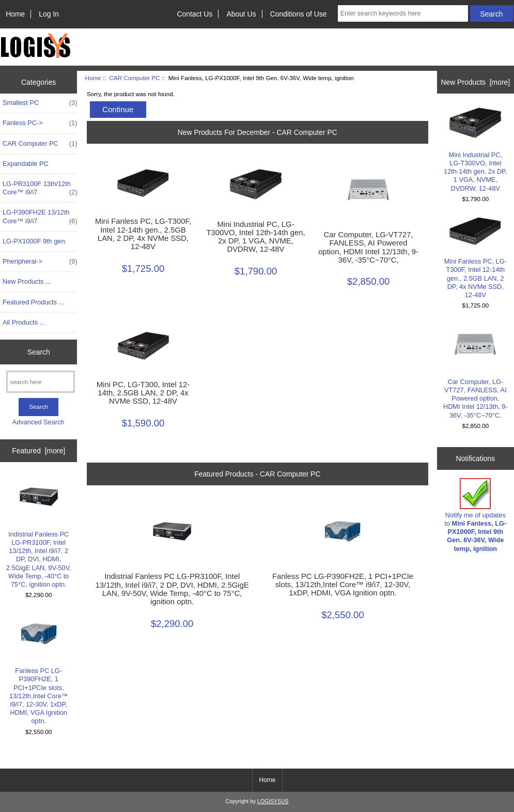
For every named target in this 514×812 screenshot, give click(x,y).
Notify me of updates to (475, 515)
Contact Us (194, 14)
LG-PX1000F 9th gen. (35, 241)
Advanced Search (38, 422)
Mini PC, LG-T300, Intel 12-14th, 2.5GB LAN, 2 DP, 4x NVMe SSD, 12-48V (143, 393)
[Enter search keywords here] (403, 13)
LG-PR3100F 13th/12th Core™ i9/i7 (40, 188)
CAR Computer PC (135, 78)
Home (15, 14)
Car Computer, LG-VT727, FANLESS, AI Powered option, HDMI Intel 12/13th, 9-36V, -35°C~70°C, (368, 247)
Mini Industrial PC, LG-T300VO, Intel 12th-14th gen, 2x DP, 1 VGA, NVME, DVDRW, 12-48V (255, 237)
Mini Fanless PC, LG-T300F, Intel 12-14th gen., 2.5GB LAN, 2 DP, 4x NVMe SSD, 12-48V (143, 234)
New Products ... (27, 281)
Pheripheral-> (40, 262)
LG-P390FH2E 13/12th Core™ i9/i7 (40, 217)
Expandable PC (26, 164)
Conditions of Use (299, 14)
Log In (49, 14)
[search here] (41, 382)
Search (39, 352)
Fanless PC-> (40, 123)
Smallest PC (40, 103)
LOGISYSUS (273, 801)
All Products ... (24, 322)
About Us (241, 14)
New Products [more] (475, 82)
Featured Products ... (33, 302)
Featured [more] (38, 451)
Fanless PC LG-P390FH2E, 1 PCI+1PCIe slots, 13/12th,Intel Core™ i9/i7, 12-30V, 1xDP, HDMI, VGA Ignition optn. (39, 669)
